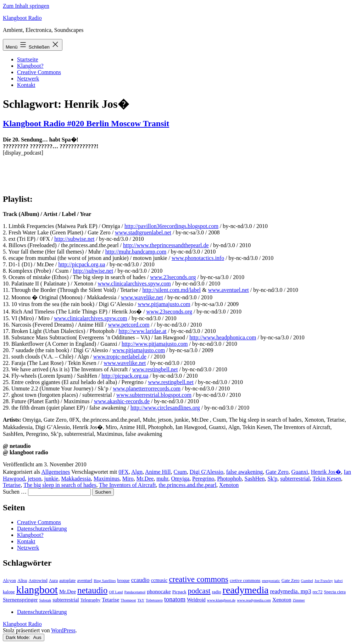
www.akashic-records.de (122, 401)
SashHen (255, 479)
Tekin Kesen (327, 479)
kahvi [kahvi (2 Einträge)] (339, 581)
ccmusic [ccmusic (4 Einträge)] (159, 580)
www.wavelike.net (142, 297)
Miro (128, 479)
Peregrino (203, 479)
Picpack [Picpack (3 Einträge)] (179, 592)
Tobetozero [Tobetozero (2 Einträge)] (154, 600)
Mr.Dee (145, 479)
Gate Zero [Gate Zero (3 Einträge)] (291, 581)
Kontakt (26, 85)
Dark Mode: (24, 637)
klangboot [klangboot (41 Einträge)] (37, 590)
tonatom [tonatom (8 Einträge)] (175, 599)
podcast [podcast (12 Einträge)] (199, 591)
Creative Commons (39, 72)
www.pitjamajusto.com (164, 304)
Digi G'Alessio (207, 472)
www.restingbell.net (155, 369)
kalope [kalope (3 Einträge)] (9, 592)
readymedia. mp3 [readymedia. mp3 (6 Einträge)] (290, 591)
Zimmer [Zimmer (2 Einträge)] (299, 600)
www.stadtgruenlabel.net (143, 232)
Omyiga (180, 479)
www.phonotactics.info (198, 258)
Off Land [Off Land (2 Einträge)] (116, 592)
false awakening (245, 472)
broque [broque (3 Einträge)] (124, 581)
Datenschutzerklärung (42, 529)
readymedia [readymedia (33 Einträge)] (246, 590)
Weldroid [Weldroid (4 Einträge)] (196, 600)
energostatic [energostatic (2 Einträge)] (271, 581)
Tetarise (12, 485)
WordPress (63, 630)
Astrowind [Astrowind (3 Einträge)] (38, 581)
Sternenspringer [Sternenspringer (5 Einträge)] (20, 599)
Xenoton (229, 485)
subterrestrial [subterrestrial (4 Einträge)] (66, 600)
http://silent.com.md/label (172, 290)
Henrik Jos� (326, 472)
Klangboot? (30, 66)
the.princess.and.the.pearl (188, 485)
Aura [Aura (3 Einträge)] (53, 581)
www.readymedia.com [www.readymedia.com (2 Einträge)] (254, 600)
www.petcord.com (129, 325)
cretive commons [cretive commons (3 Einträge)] (245, 581)
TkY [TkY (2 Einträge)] (141, 600)
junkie (51, 479)
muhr (162, 479)
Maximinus (107, 479)
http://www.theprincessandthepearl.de (166, 245)
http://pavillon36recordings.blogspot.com (171, 226)
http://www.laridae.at (143, 331)
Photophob (229, 479)
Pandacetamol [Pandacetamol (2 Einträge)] (135, 592)
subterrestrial (295, 479)
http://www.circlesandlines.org (165, 408)
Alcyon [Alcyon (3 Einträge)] (9, 581)
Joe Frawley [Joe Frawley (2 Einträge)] (324, 581)
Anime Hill (158, 472)
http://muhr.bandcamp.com (136, 252)
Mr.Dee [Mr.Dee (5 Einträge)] (68, 591)
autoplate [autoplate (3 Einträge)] (67, 581)
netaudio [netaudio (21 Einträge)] (92, 590)
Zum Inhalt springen (26, 6)
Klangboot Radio (22, 18)
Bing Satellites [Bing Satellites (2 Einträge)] (105, 581)
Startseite (28, 59)
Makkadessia (76, 479)
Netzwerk (28, 79)
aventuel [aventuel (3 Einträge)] (85, 581)
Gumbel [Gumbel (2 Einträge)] (307, 581)
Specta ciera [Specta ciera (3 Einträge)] (335, 592)
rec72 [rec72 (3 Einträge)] (318, 592)
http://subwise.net (74, 239)
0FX (123, 472)
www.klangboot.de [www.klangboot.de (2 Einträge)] (221, 600)
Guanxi (300, 472)
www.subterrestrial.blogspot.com (154, 395)
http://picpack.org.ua (82, 264)
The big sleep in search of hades (60, 485)
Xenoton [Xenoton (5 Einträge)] (282, 599)
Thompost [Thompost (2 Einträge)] (128, 600)
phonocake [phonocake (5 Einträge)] (159, 591)
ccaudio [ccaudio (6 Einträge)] (140, 580)
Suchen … (15, 492)
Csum (180, 472)
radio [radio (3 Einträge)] (217, 592)
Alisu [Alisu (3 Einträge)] (22, 581)
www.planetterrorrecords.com (147, 388)
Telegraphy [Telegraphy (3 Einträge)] (91, 600)
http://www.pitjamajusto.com (155, 344)
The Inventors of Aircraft (127, 485)
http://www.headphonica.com (223, 337)
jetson (34, 479)
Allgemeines (55, 472)
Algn (137, 472)
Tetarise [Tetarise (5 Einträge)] (110, 599)
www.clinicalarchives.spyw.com (134, 284)
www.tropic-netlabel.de (120, 357)
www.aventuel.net (228, 290)
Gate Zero (277, 472)
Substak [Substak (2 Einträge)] (45, 600)
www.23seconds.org (173, 277)
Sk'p (272, 479)
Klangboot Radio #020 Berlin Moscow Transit (86, 123)
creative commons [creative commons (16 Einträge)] (199, 579)
